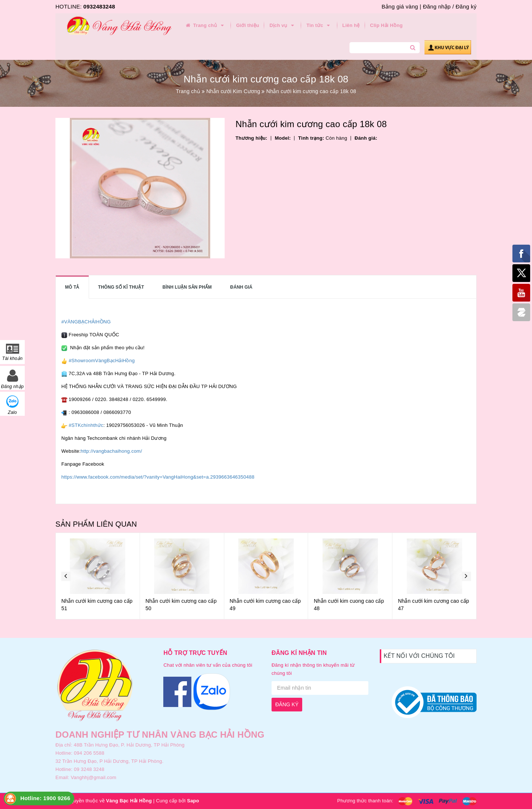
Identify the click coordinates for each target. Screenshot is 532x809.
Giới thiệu (248, 25)
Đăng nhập (437, 6)
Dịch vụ (283, 26)
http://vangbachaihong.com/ (111, 451)
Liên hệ (351, 25)
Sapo (193, 801)
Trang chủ (205, 26)
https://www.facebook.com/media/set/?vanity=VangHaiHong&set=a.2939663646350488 (158, 477)
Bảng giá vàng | (401, 6)
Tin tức (319, 26)
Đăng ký (466, 6)
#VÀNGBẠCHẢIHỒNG (86, 322)
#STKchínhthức (86, 425)
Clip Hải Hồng (386, 25)
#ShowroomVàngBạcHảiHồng (102, 361)
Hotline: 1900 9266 (45, 798)
